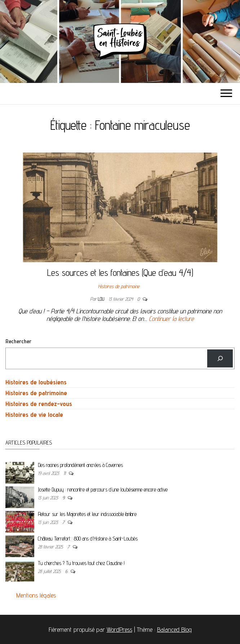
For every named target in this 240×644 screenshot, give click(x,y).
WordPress (119, 629)
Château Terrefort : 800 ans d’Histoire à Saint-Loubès (88, 539)
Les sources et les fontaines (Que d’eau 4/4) (120, 272)
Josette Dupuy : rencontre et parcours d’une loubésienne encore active (103, 489)
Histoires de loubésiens (36, 382)
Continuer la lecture (171, 319)
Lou (102, 299)
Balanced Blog (174, 629)
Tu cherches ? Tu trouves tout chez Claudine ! (81, 563)
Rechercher (18, 341)
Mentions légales (36, 595)
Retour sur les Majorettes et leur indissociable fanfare (87, 514)
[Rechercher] (220, 358)
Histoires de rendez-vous (39, 404)
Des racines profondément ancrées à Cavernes (80, 465)
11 (65, 473)
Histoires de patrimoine (119, 286)
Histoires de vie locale (34, 414)
